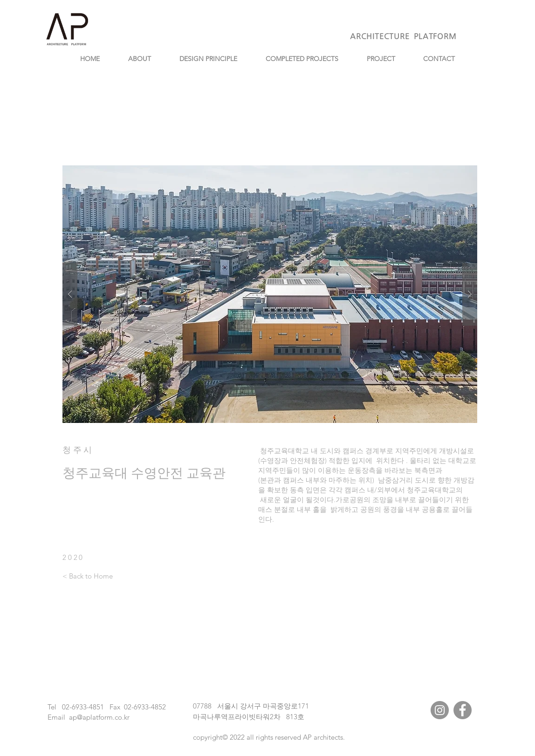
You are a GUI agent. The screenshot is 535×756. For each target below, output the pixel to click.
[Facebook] (463, 710)
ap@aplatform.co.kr (99, 717)
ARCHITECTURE (382, 36)
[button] (270, 294)
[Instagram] (440, 710)
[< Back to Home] (88, 576)
